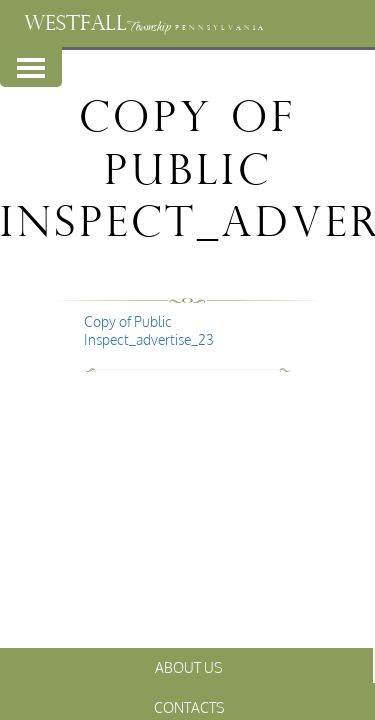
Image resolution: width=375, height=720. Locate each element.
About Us (189, 667)
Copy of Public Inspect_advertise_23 (149, 330)
